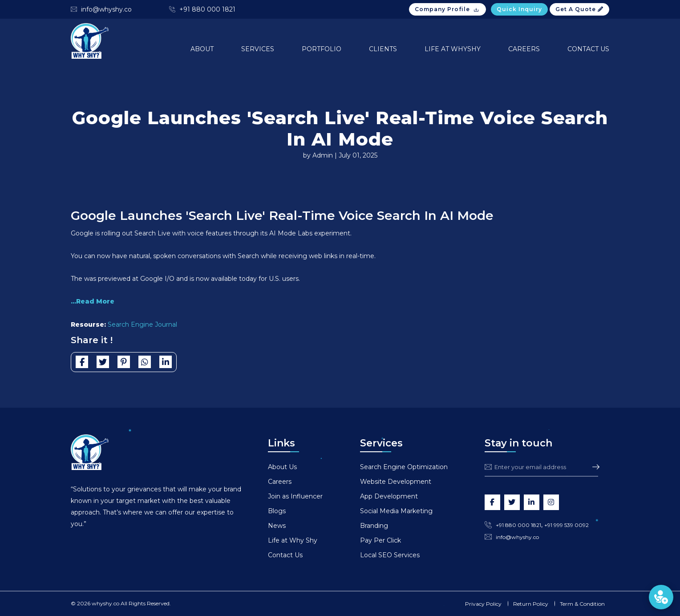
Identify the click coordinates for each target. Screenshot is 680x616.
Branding (374, 526)
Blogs (277, 511)
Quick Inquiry (519, 9)
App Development (389, 496)
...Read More (93, 301)
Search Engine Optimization (404, 467)
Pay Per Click (380, 540)
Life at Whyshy (453, 49)
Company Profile (447, 9)
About (202, 49)
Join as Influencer (295, 496)
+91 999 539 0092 (567, 525)
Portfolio (322, 49)
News (277, 526)
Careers (524, 49)
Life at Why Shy (293, 540)
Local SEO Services (390, 555)
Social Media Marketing (396, 511)
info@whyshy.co (106, 9)
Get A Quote (579, 9)
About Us (282, 467)
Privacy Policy (483, 604)
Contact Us (588, 49)
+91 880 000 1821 (207, 9)
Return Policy (531, 604)
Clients (383, 49)
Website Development (396, 482)
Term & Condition (582, 604)
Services (258, 49)
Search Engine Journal (142, 324)
